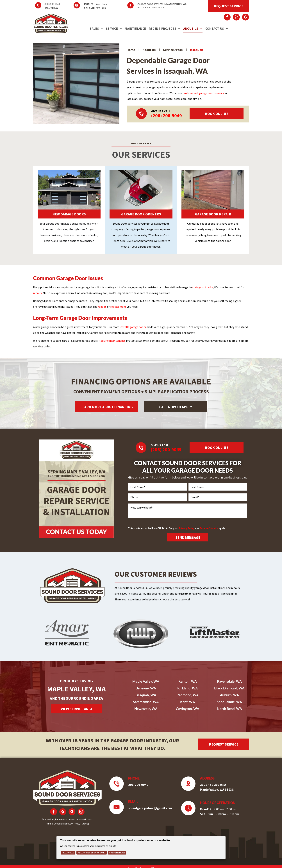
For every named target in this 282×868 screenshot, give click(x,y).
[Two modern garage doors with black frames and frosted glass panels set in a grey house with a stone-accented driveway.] (76, 84)
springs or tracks (203, 287)
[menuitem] (96, 29)
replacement (118, 307)
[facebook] (227, 18)
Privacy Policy (187, 528)
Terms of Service (209, 528)
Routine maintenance (112, 341)
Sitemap (86, 824)
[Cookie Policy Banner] (141, 848)
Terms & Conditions (55, 824)
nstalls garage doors (133, 327)
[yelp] (236, 18)
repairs (37, 293)
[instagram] (81, 812)
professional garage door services (203, 93)
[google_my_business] (245, 18)
